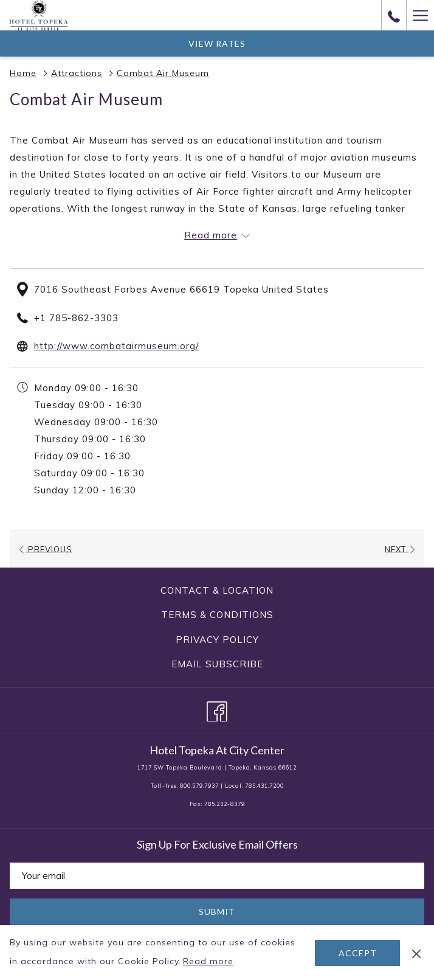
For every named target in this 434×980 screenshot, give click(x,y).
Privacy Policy (217, 640)
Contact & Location (217, 590)
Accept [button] (358, 953)
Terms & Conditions (217, 615)
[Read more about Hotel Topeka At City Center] (217, 235)
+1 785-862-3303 (76, 318)
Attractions (77, 73)
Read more (209, 962)
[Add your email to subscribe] (217, 876)
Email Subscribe (217, 664)
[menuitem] (217, 591)
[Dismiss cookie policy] (416, 953)
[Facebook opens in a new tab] (217, 709)
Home (23, 73)
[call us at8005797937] (394, 15)
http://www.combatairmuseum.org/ (116, 346)
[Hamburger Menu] (420, 15)
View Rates (217, 43)
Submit (217, 912)
